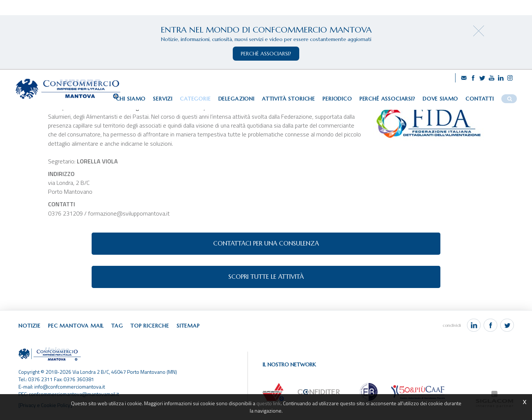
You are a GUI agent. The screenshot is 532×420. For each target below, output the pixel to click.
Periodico (337, 99)
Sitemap (188, 326)
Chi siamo (131, 99)
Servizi (163, 99)
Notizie (30, 326)
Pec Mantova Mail (76, 326)
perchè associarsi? (266, 54)
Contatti (480, 99)
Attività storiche (289, 99)
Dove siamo (440, 99)
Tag (117, 326)
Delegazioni (236, 99)
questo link (269, 403)
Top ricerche (150, 326)
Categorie (195, 99)
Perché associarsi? (387, 99)
